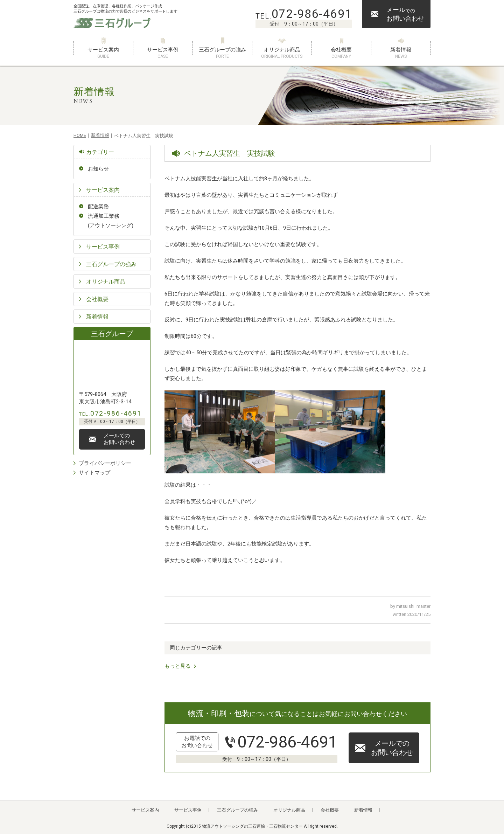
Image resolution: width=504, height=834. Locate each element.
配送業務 (98, 207)
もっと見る (178, 666)
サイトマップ (94, 473)
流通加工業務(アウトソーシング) (111, 221)
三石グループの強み (222, 53)
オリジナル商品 (282, 53)
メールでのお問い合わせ (392, 748)
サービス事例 (163, 53)
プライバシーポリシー (105, 463)
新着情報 (401, 53)
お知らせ (98, 169)
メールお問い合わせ (405, 14)
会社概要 (341, 53)
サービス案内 (103, 53)
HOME (80, 135)
